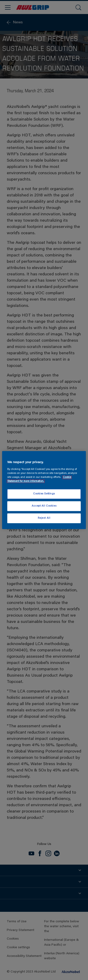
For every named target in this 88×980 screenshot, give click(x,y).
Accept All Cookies (44, 506)
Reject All (44, 518)
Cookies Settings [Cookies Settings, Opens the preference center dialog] (44, 494)
